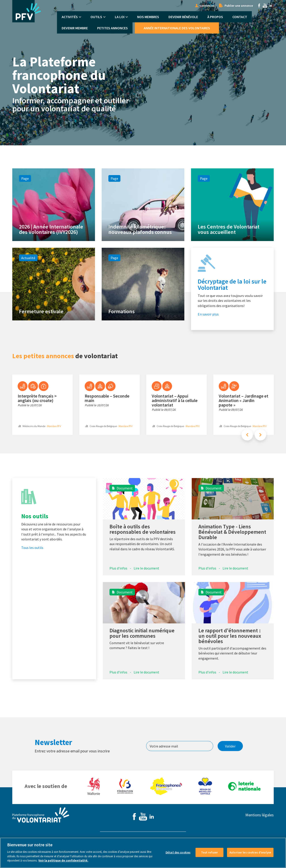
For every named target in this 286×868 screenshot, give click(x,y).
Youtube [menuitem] (265, 6)
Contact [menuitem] (240, 17)
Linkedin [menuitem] (271, 6)
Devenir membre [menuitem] (75, 28)
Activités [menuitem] (70, 17)
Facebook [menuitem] (259, 6)
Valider (230, 756)
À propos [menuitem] (215, 17)
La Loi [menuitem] (120, 17)
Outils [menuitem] (96, 17)
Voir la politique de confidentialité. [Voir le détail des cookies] (63, 861)
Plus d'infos (118, 579)
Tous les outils (32, 558)
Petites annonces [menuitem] (113, 28)
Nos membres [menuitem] (148, 17)
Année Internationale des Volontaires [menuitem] (177, 28)
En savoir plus (208, 324)
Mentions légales (260, 825)
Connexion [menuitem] (207, 6)
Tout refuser (210, 853)
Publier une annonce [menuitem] (239, 6)
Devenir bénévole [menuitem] (183, 17)
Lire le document (146, 579)
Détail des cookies (178, 853)
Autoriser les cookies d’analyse (250, 853)
